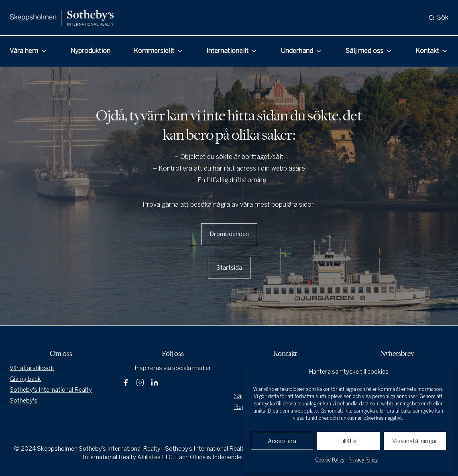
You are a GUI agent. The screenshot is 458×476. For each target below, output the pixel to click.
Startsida (229, 268)
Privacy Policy (363, 460)
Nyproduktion (90, 51)
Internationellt (227, 51)
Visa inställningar (415, 441)
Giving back (25, 379)
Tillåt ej (348, 441)
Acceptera (282, 441)
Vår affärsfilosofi (32, 368)
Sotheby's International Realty (51, 390)
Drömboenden (229, 234)
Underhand (297, 51)
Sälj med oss (364, 51)
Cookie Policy (330, 460)
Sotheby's (23, 401)
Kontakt (427, 51)
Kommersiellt (154, 51)
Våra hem (24, 51)
